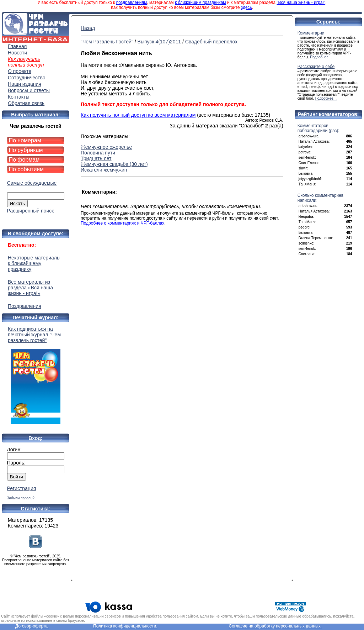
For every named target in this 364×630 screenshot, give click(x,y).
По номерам (25, 140)
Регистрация (22, 488)
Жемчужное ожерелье (106, 147)
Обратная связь (26, 103)
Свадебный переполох (211, 42)
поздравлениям (132, 2)
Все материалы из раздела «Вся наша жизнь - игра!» (30, 288)
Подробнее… (321, 57)
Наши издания (25, 84)
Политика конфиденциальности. (125, 626)
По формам (24, 160)
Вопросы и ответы (29, 90)
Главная (17, 46)
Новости (17, 53)
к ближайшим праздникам (200, 2)
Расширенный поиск (31, 211)
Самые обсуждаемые (32, 183)
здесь (247, 7)
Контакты (18, 97)
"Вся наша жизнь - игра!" (301, 2)
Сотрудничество (26, 78)
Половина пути (98, 153)
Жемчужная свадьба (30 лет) (114, 164)
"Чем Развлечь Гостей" (107, 42)
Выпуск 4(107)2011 (159, 42)
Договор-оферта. (32, 626)
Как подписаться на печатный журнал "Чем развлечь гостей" (36, 375)
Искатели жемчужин (104, 170)
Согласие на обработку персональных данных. (275, 626)
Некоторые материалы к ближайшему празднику (34, 263)
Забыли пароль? (21, 498)
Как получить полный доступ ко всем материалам (138, 115)
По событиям (26, 169)
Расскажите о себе (316, 67)
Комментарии (311, 33)
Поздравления (25, 306)
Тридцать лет (96, 158)
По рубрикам (26, 150)
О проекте (20, 71)
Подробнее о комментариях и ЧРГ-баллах (122, 223)
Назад (88, 28)
